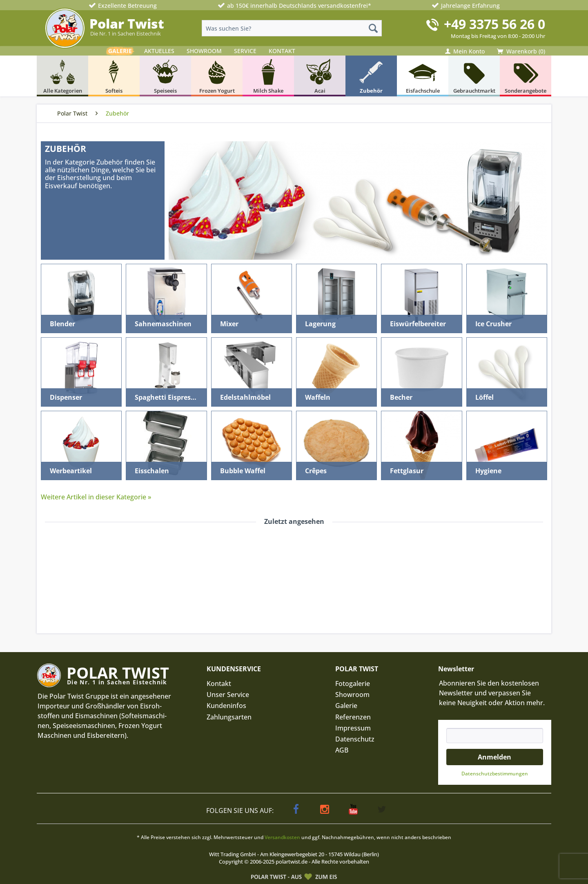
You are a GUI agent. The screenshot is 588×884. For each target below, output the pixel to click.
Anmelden (494, 757)
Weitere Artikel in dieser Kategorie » (96, 497)
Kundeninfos (226, 706)
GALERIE (120, 51)
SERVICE (245, 51)
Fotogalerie (353, 684)
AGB (342, 750)
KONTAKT (282, 51)
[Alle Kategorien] (62, 76)
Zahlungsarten (229, 717)
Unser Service (228, 695)
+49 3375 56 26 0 (494, 24)
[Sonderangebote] (526, 76)
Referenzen (353, 717)
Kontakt (219, 684)
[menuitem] (292, 28)
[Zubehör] (371, 76)
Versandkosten (282, 837)
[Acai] (320, 76)
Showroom (352, 695)
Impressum (353, 728)
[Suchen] (373, 28)
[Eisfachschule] (423, 76)
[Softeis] (114, 76)
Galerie (346, 706)
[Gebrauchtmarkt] (474, 76)
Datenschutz (355, 739)
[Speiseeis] (165, 76)
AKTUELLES (159, 51)
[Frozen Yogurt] (217, 76)
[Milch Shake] (268, 76)
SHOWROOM (204, 51)
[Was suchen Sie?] (292, 28)
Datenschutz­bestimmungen (495, 774)
